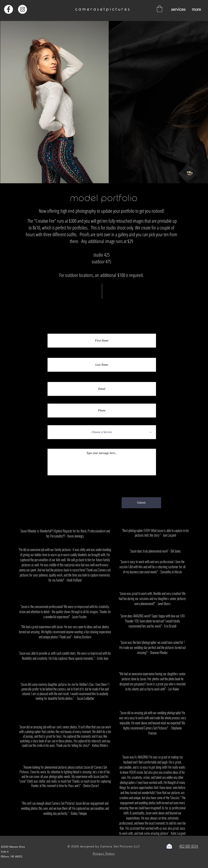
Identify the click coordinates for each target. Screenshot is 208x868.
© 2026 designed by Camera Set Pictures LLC (104, 846)
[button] (160, 9)
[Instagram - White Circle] (22, 9)
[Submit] (141, 503)
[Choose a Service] (102, 432)
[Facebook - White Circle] (8, 9)
